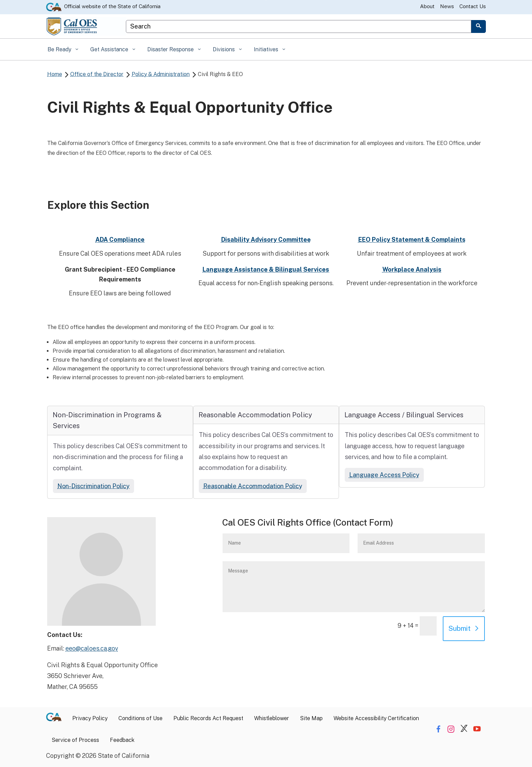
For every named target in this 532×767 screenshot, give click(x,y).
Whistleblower (272, 718)
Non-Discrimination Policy (93, 486)
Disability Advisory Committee (266, 240)
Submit (459, 628)
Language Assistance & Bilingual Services (266, 269)
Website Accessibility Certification (376, 718)
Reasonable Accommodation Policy (253, 486)
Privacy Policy (90, 718)
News (447, 6)
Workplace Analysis (412, 269)
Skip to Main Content (266, 0)
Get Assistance (110, 49)
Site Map (311, 718)
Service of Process (75, 740)
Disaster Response (171, 49)
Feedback (122, 740)
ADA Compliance (120, 240)
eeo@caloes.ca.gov (92, 648)
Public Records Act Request (208, 718)
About (427, 6)
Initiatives (267, 49)
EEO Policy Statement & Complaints (412, 240)
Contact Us (473, 6)
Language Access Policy (384, 475)
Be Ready (60, 49)
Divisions (224, 49)
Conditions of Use (140, 718)
